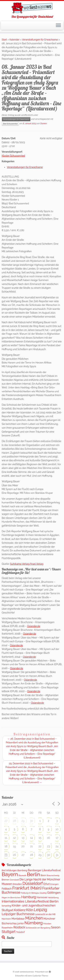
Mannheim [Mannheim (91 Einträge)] (6, 919)
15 (40, 838)
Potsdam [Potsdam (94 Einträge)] (47, 924)
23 (49, 846)
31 (57, 855)
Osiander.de (34, 626)
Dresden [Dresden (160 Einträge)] (17, 884)
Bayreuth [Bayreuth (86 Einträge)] (22, 876)
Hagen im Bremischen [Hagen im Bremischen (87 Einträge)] (11, 898)
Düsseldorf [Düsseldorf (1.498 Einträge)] (33, 883)
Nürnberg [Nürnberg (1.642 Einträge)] (34, 923)
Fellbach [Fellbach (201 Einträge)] (7, 889)
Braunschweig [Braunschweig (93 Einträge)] (53, 876)
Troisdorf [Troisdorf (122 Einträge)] (20, 932)
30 (31, 821)
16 (49, 838)
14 (32, 838)
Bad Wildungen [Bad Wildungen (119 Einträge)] (9, 870)
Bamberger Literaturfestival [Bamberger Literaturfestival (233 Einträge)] (44, 870)
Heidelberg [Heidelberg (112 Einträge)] (53, 898)
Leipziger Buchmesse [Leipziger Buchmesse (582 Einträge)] (18, 914)
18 (6, 846)
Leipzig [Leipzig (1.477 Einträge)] (40, 910)
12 (14, 838)
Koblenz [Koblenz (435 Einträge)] (20, 910)
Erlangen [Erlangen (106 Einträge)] (55, 884)
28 (15, 821)
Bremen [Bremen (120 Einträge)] (6, 880)
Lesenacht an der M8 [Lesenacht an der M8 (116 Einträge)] (45, 914)
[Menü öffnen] (58, 26)
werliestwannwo (27, 972)
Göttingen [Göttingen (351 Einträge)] (54, 893)
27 (6, 821)
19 (15, 846)
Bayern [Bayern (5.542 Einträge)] (10, 874)
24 (57, 846)
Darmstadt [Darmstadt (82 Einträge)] (15, 880)
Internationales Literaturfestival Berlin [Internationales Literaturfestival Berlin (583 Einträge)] (30, 901)
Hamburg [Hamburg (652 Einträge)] (29, 897)
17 (57, 838)
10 (57, 829)
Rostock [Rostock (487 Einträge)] (19, 927)
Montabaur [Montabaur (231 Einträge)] (18, 919)
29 (23, 821)
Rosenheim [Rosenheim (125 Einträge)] (7, 928)
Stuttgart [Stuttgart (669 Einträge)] (9, 932)
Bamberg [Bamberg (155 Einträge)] (22, 870)
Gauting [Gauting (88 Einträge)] (43, 893)
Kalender (15, 40)
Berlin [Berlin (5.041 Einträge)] (33, 874)
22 (40, 846)
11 (6, 838)
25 (6, 854)
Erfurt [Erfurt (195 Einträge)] (47, 884)
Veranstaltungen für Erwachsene (40, 40)
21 (31, 846)
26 (15, 855)
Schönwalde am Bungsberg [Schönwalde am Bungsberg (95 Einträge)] (38, 928)
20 (23, 846)
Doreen (44, 123)
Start (4, 40)
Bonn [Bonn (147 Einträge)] (43, 875)
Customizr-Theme (40, 976)
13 (23, 838)
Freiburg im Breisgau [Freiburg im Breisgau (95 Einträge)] (30, 893)
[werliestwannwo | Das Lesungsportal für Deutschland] (32, 8)
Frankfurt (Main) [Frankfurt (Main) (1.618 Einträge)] (27, 888)
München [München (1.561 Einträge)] (34, 918)
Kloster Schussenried (13, 156)
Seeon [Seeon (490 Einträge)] (56, 927)
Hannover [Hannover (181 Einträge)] (42, 897)
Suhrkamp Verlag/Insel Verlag (27, 564)
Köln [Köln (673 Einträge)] (30, 910)
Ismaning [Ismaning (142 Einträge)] (6, 906)
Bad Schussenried (10, 124)
